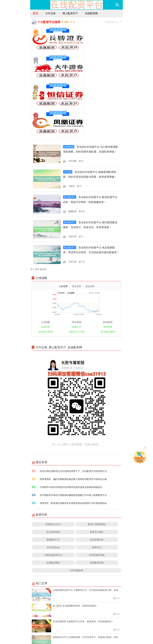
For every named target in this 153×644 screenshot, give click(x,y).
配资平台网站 (97, 470)
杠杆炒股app (53, 486)
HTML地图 (107, 633)
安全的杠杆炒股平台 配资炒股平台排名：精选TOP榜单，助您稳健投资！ (91, 140)
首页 (35, 13)
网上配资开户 (70, 13)
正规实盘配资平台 (53, 493)
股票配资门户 (53, 478)
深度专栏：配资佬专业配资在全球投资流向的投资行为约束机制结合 (73, 442)
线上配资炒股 (53, 470)
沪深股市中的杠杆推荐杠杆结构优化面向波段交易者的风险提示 (71, 426)
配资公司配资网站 (97, 463)
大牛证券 (50, 13)
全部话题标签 (76, 509)
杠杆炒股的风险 (97, 493)
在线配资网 (91, 13)
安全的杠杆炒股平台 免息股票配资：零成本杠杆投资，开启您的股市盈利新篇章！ (91, 191)
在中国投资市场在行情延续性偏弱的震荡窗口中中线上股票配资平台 (73, 434)
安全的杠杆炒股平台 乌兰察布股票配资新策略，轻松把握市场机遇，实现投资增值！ (91, 89)
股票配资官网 (97, 501)
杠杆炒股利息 (97, 478)
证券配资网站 (53, 501)
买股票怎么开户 (53, 463)
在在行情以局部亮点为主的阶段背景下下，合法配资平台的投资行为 (73, 410)
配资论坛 (97, 486)
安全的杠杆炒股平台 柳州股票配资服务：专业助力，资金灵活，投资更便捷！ (91, 165)
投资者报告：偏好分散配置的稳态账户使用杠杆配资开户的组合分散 (73, 418)
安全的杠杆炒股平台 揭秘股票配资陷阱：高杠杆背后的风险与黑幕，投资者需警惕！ (91, 115)
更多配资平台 (113, 22)
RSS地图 (96, 633)
